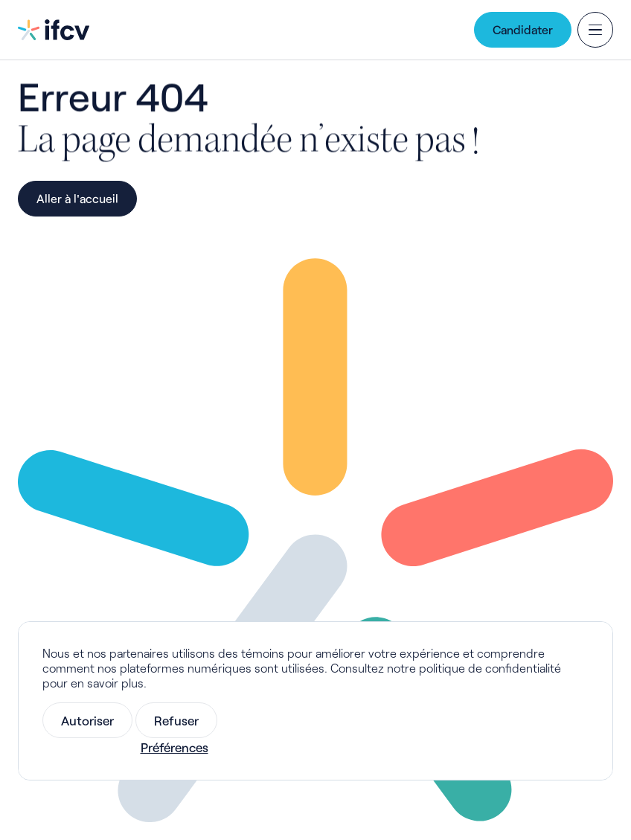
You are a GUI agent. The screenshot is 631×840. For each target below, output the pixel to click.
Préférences (174, 747)
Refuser (176, 720)
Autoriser (87, 720)
